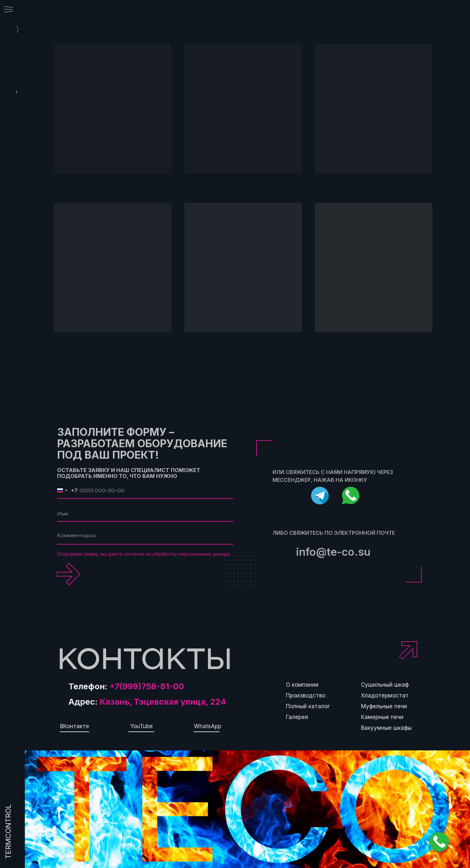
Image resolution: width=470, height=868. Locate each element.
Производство (306, 696)
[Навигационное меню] (8, 10)
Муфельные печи (384, 706)
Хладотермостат (385, 696)
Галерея (297, 717)
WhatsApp (208, 726)
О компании (302, 685)
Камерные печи (382, 717)
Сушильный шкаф (385, 685)
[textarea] (145, 536)
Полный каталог (308, 706)
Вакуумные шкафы (386, 728)
